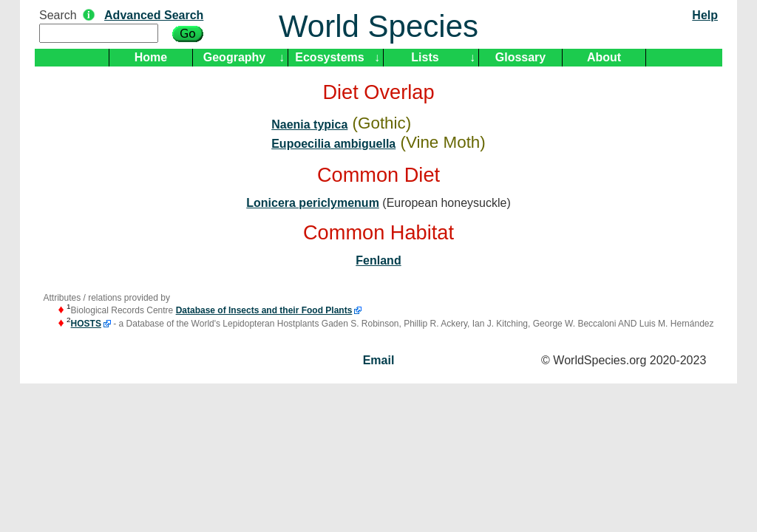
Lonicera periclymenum (313, 203)
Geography (234, 57)
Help (705, 15)
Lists (425, 57)
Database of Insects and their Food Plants (264, 310)
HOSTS (86, 324)
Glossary (520, 57)
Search (58, 15)
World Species (378, 26)
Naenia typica (309, 125)
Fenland (378, 260)
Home (151, 57)
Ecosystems (329, 57)
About (604, 57)
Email (379, 360)
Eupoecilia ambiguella (333, 144)
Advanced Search (154, 15)
